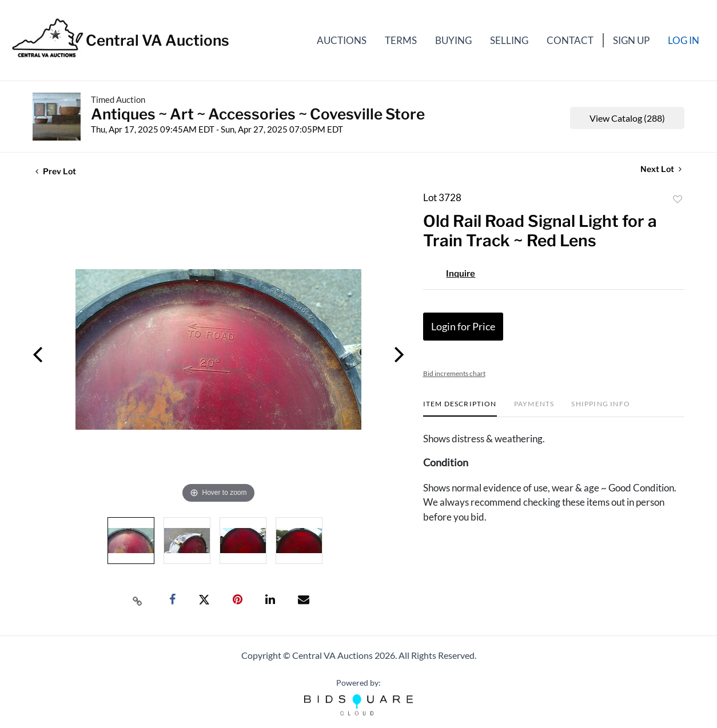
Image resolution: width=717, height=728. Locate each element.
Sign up (631, 40)
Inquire (461, 274)
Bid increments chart (454, 373)
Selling (509, 40)
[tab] (460, 408)
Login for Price (463, 326)
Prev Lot (56, 171)
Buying (453, 40)
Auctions (342, 40)
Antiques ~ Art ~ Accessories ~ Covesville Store (258, 114)
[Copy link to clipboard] (138, 600)
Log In (684, 40)
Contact (570, 40)
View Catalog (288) (627, 118)
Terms (401, 40)
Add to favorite (678, 199)
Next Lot (661, 169)
